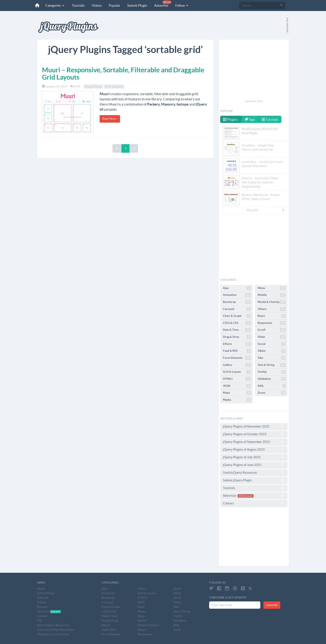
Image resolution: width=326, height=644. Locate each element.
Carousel (237, 309)
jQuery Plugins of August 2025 (254, 449)
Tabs (272, 358)
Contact (254, 503)
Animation (237, 295)
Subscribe (272, 605)
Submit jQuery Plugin (254, 480)
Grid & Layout (114, 86)
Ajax (237, 288)
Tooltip (272, 372)
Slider (272, 337)
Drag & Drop (93, 86)
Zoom (272, 393)
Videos (97, 5)
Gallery (237, 365)
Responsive (272, 323)
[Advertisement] (254, 70)
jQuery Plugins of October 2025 (254, 434)
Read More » (110, 119)
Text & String (272, 365)
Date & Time (237, 330)
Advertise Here (254, 101)
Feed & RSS (237, 351)
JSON (237, 386)
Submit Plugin (137, 5)
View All (266, 210)
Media (237, 400)
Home (41, 589)
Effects (237, 344)
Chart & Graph (237, 316)
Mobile (272, 295)
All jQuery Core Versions (53, 634)
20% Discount (246, 496)
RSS (39, 621)
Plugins (231, 119)
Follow (182, 5)
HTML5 (237, 379)
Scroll (272, 330)
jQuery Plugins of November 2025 (254, 426)
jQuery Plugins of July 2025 (254, 457)
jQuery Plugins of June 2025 (254, 465)
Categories (55, 5)
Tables (272, 351)
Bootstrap (237, 302)
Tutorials (78, 5)
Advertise (163, 4)
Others (272, 309)
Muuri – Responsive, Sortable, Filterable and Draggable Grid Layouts (123, 73)
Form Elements (237, 358)
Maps (237, 393)
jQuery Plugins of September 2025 (254, 442)
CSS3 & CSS (237, 323)
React (272, 316)
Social (272, 344)
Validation (272, 379)
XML (272, 386)
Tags (250, 119)
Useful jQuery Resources (254, 472)
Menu (272, 288)
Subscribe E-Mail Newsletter (55, 630)
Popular (114, 5)
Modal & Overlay (272, 302)
